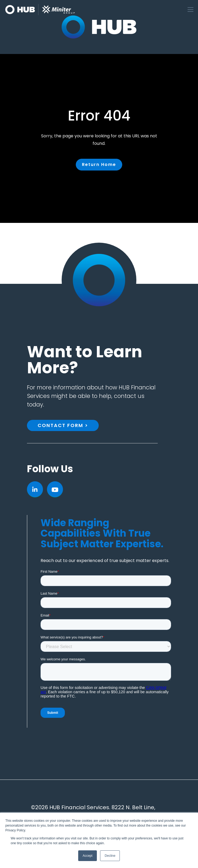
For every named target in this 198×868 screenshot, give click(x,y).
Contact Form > (63, 425)
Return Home (99, 164)
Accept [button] (88, 856)
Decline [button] (110, 856)
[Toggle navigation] (191, 10)
